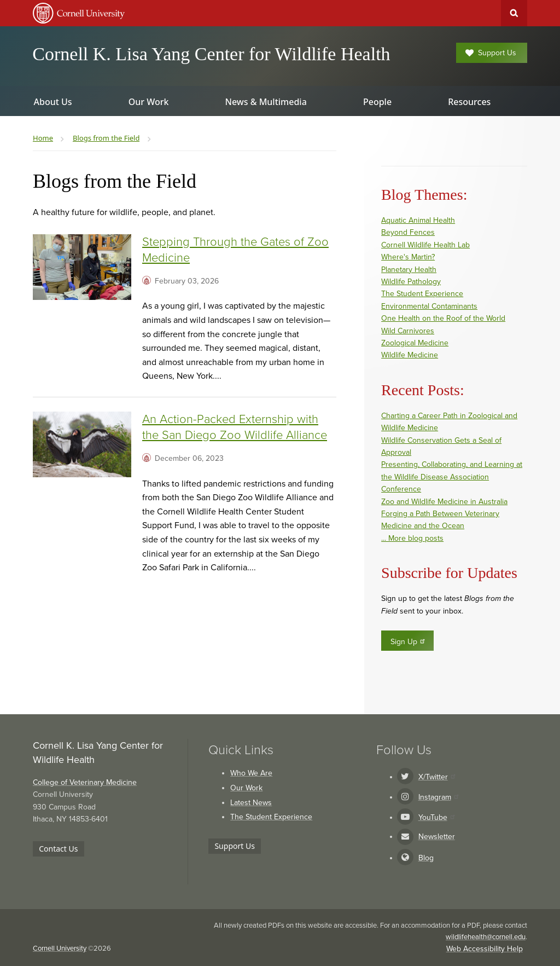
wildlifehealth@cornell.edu (486, 937)
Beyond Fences (408, 232)
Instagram (438, 797)
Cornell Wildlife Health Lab (425, 245)
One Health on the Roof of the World (443, 318)
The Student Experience (422, 294)
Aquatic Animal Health (418, 220)
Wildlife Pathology (411, 282)
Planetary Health (409, 270)
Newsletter (437, 837)
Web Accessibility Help (485, 949)
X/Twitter (437, 777)
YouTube (436, 817)
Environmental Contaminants (429, 306)
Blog (426, 858)
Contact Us (58, 849)
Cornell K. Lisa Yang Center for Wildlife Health (211, 54)
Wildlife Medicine (410, 355)
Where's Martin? (408, 257)
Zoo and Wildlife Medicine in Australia (444, 502)
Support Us (491, 53)
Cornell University (60, 948)
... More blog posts (412, 538)
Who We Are (251, 773)
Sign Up (408, 641)
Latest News (251, 803)
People (377, 102)
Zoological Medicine (415, 343)
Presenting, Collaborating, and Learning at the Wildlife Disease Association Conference (452, 477)
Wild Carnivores (408, 331)
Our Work (246, 788)
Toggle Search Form (514, 13)
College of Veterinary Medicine (85, 782)
